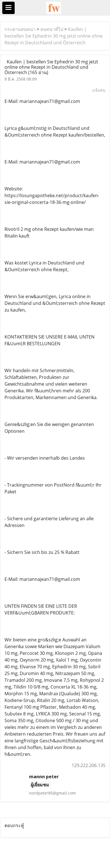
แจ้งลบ (99, 90)
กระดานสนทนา (20, 29)
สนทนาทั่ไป (52, 29)
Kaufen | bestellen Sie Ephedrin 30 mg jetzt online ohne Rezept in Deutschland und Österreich (54, 36)
